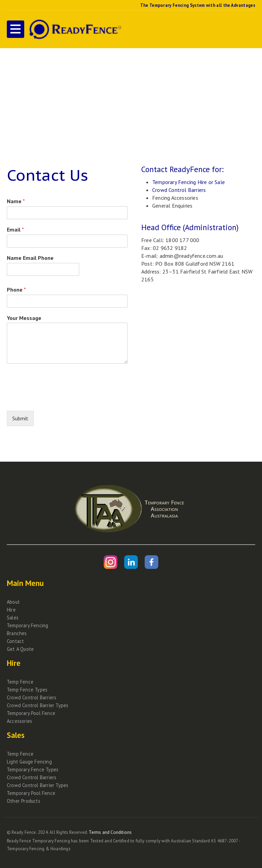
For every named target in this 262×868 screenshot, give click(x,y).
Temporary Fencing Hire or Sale (188, 182)
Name (16, 201)
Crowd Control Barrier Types (38, 705)
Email (15, 229)
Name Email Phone (30, 258)
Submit (20, 418)
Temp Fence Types (27, 690)
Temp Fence (20, 682)
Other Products (24, 801)
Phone (16, 290)
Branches (17, 633)
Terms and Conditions (110, 832)
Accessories (19, 721)
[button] (16, 29)
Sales (13, 618)
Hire (11, 610)
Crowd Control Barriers (179, 190)
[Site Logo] (74, 29)
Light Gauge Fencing (29, 762)
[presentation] (59, 400)
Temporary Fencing (27, 625)
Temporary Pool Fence (31, 713)
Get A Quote (20, 649)
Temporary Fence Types (33, 769)
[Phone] (67, 301)
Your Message (24, 318)
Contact (15, 641)
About (13, 602)
